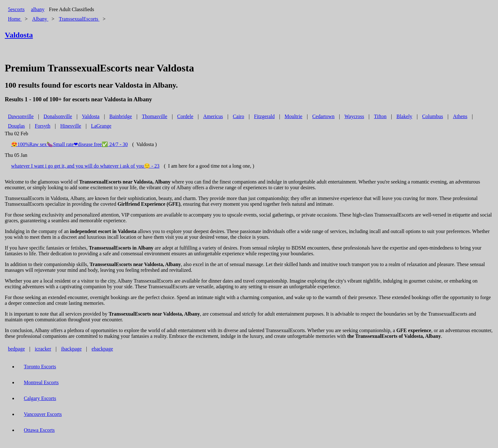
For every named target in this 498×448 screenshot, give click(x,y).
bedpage (16, 349)
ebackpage (102, 349)
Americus (213, 116)
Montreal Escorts (41, 382)
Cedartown (323, 116)
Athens (460, 116)
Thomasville (155, 116)
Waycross (354, 116)
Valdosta (91, 116)
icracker (43, 349)
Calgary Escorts (40, 398)
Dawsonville (21, 116)
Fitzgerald (264, 116)
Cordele (185, 116)
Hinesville (71, 126)
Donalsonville (58, 116)
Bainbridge (121, 116)
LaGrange (101, 126)
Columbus (433, 116)
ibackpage (71, 349)
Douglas (16, 126)
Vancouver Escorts (43, 414)
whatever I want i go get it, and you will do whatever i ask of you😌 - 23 (85, 166)
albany (38, 9)
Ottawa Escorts (39, 430)
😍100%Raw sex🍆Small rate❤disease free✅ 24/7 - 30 (69, 144)
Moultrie (293, 116)
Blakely (404, 116)
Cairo (239, 116)
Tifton (380, 116)
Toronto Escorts (40, 367)
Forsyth (43, 126)
